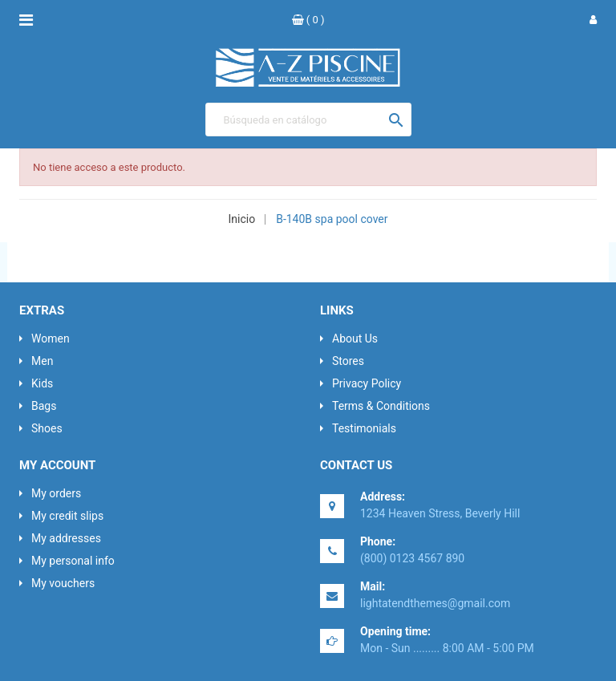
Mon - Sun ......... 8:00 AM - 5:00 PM (447, 648)
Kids (42, 383)
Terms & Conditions (381, 406)
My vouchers (63, 583)
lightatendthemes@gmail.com (435, 603)
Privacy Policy (367, 383)
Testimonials (364, 428)
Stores (348, 361)
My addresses (66, 538)
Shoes (47, 428)
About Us (355, 338)
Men (42, 361)
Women (51, 338)
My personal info (73, 561)
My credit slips (67, 516)
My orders (56, 493)
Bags (44, 406)
